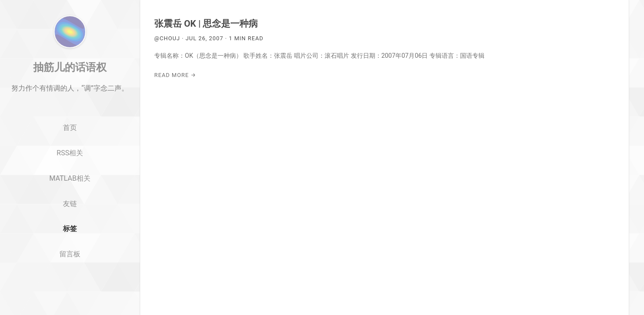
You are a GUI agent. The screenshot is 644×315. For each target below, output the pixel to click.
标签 (70, 268)
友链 (70, 243)
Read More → (175, 75)
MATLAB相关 (70, 217)
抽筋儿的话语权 (70, 106)
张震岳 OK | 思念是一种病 (206, 24)
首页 (70, 167)
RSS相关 (70, 192)
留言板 (70, 293)
